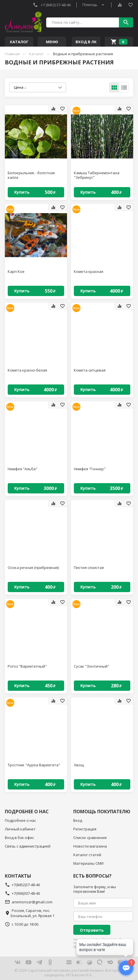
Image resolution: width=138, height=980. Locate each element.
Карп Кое (16, 272)
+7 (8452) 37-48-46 (52, 5)
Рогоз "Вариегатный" (27, 666)
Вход (78, 820)
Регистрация (85, 829)
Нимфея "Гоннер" (90, 469)
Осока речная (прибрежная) (33, 568)
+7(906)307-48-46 (22, 893)
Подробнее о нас (20, 820)
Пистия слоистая (89, 568)
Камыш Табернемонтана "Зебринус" (97, 175)
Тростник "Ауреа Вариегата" (34, 765)
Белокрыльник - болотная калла (31, 175)
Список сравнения (90, 838)
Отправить (92, 930)
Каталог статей (87, 855)
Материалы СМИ (88, 863)
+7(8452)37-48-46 (22, 885)
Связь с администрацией (28, 846)
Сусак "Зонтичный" (92, 666)
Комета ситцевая (90, 370)
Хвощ (79, 765)
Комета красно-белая (27, 370)
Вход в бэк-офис (19, 838)
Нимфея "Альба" (23, 469)
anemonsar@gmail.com (29, 902)
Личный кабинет (20, 829)
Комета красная (89, 272)
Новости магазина (90, 846)
